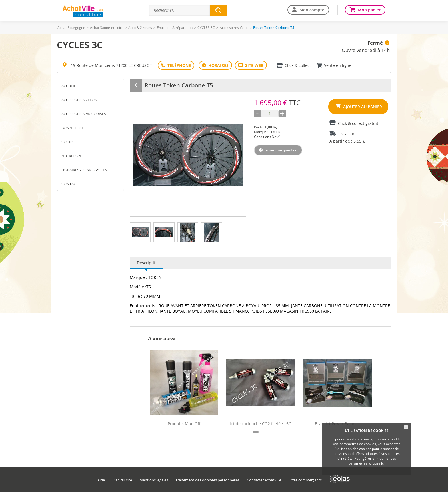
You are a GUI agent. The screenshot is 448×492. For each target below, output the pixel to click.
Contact (70, 184)
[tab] (140, 232)
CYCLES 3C (206, 28)
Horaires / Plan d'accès (84, 170)
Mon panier (369, 10)
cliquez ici (377, 463)
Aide (101, 480)
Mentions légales (154, 480)
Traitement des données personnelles (207, 480)
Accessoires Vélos (234, 28)
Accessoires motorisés (84, 114)
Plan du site (122, 480)
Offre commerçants (305, 480)
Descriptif (146, 263)
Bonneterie (73, 128)
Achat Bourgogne (71, 28)
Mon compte (312, 10)
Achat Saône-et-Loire (107, 28)
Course (68, 142)
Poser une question (281, 150)
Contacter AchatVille (264, 480)
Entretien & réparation (175, 28)
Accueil (69, 86)
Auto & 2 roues (140, 28)
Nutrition (71, 156)
